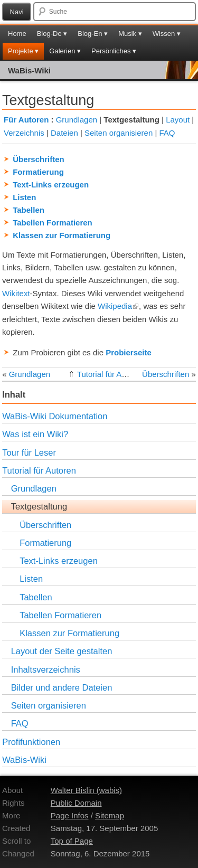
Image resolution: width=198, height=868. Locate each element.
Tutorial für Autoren (111, 374)
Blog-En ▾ (93, 34)
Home (17, 34)
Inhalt (14, 394)
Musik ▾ (130, 34)
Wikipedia (118, 306)
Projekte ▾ (23, 51)
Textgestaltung (39, 506)
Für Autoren (26, 120)
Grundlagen (77, 120)
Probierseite (129, 352)
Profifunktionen (31, 742)
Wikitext (16, 293)
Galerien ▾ (65, 51)
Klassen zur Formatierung (62, 235)
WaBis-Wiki (29, 70)
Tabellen (29, 210)
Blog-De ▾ (52, 34)
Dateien (64, 133)
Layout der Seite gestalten (62, 651)
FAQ (167, 133)
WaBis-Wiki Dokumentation (55, 416)
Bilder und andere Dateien (62, 687)
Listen (24, 197)
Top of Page (72, 841)
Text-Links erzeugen (51, 185)
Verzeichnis (24, 133)
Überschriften (39, 159)
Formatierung (38, 172)
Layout (178, 120)
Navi (17, 12)
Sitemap (110, 815)
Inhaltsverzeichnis (46, 669)
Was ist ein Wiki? (35, 434)
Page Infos (70, 815)
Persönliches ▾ (114, 51)
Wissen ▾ (167, 34)
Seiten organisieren (119, 133)
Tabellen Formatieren (53, 223)
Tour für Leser (29, 452)
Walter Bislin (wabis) (86, 790)
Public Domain (76, 803)
